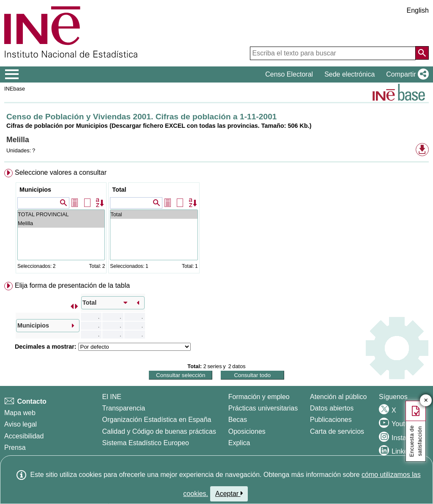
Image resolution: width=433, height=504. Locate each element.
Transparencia (124, 408)
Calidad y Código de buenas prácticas (159, 431)
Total (119, 190)
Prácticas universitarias (263, 408)
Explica (239, 443)
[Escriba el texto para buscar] (333, 53)
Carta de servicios (337, 431)
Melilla (61, 223)
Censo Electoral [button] (289, 74)
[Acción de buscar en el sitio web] (422, 53)
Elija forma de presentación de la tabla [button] (72, 285)
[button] (406, 74)
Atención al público (338, 397)
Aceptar (229, 493)
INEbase (15, 89)
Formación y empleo (259, 397)
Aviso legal (21, 424)
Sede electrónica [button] (349, 74)
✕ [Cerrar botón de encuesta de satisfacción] (426, 401)
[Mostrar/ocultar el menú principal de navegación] (12, 74)
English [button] (418, 10)
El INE (112, 397)
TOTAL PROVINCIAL (61, 214)
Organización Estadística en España (157, 420)
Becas (238, 420)
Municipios (35, 190)
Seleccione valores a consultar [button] (61, 172)
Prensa (15, 448)
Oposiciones (247, 431)
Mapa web (20, 413)
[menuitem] (216, 223)
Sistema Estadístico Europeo (146, 443)
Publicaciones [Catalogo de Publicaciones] (331, 420)
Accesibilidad (24, 436)
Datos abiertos (332, 408)
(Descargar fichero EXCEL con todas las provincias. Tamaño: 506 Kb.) (211, 126)
